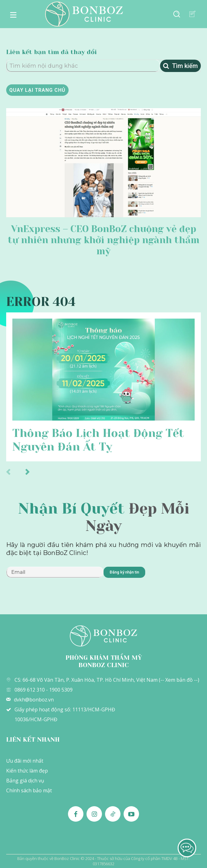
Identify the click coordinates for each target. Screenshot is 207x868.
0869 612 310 (30, 690)
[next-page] (34, 471)
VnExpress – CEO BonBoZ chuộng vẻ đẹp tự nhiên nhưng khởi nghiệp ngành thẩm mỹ (104, 240)
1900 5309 (61, 690)
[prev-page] (15, 471)
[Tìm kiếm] (180, 66)
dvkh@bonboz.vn (34, 700)
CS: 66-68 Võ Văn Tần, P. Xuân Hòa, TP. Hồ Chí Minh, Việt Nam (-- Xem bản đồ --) (107, 680)
